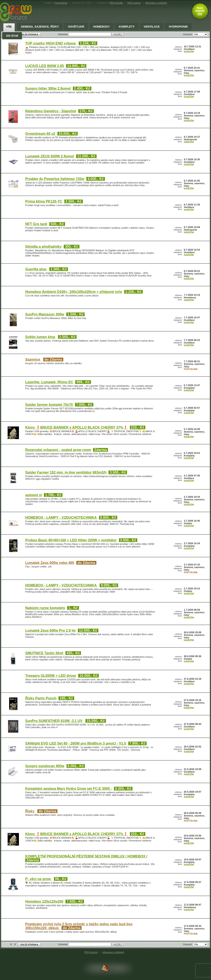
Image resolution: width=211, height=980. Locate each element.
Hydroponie (178, 27)
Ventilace (152, 27)
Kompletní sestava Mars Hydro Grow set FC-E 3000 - (69, 789)
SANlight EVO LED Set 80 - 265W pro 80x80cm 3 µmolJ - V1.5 (76, 743)
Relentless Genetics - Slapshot (51, 111)
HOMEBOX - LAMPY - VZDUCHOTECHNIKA (61, 518)
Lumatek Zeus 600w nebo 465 (50, 563)
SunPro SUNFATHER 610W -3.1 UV (54, 721)
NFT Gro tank (36, 224)
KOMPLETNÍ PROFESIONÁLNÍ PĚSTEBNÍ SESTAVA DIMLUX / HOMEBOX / (86, 856)
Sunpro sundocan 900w (45, 766)
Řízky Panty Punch (41, 698)
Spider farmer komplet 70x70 (49, 405)
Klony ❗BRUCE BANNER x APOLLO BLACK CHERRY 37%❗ (76, 427)
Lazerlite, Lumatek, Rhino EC (49, 382)
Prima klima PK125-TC (44, 201)
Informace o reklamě (113, 952)
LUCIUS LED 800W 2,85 (45, 66)
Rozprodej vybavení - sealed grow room (58, 450)
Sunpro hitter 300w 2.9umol (48, 88)
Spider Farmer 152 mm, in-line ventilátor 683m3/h (66, 472)
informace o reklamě (156, 3)
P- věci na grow (39, 879)
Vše (9, 27)
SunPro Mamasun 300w (45, 314)
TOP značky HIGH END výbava (51, 43)
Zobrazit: (188, 944)
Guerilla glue (36, 269)
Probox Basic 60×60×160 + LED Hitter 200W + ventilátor (71, 540)
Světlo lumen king (41, 337)
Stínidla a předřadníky (43, 247)
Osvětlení (76, 27)
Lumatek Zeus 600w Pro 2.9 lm (50, 630)
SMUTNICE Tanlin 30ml (44, 653)
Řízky (30, 811)
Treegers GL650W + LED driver (51, 676)
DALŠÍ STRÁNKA (29, 945)
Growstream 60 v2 (40, 134)
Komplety (127, 27)
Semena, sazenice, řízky (40, 27)
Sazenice (33, 359)
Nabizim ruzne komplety (45, 608)
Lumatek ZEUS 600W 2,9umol (50, 156)
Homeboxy (102, 27)
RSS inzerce (134, 3)
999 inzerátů (116, 3)
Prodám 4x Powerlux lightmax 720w (55, 179)
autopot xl (33, 495)
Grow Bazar (61, 3)
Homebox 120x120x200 (44, 902)
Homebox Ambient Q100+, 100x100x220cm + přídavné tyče (74, 292)
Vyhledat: (63, 944)
